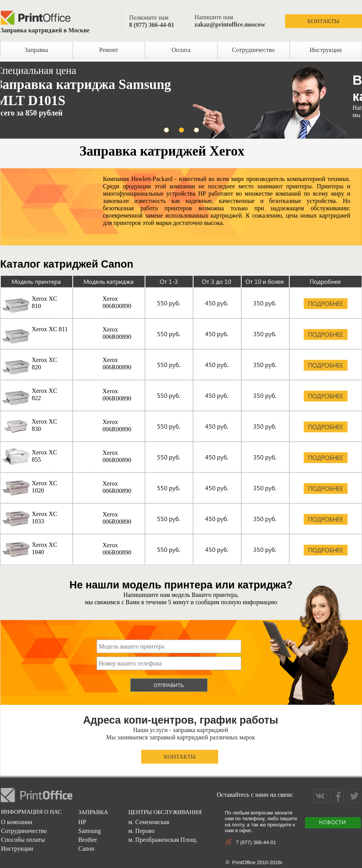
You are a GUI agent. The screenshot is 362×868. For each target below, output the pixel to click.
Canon (86, 849)
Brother (88, 840)
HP (82, 822)
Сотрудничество (253, 50)
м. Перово (141, 831)
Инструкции (326, 50)
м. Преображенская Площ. (163, 840)
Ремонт (109, 50)
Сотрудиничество (24, 831)
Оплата (181, 50)
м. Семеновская (148, 822)
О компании (17, 822)
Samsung (89, 831)
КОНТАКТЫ (323, 21)
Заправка (36, 50)
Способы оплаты (23, 840)
